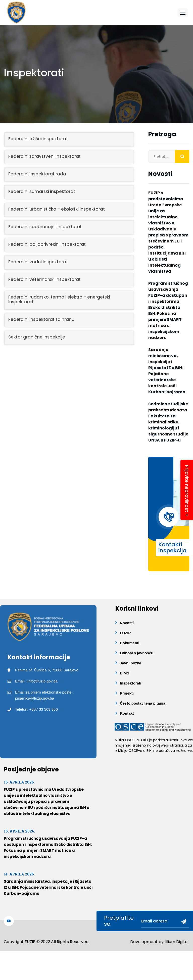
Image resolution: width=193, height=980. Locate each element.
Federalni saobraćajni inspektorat (45, 227)
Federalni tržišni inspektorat (38, 139)
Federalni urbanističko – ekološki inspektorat (57, 209)
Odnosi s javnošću (137, 653)
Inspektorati (131, 683)
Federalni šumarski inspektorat (42, 191)
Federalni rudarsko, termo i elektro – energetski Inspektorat (59, 299)
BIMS (125, 673)
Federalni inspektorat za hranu (41, 319)
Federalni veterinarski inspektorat (44, 279)
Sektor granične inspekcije (37, 337)
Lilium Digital (177, 941)
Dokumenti (130, 643)
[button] (183, 13)
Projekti (127, 693)
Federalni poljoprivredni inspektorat (47, 244)
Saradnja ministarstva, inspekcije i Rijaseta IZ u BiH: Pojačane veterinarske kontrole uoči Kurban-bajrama (167, 371)
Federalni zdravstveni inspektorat (44, 156)
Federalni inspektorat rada (37, 174)
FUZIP (125, 633)
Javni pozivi (131, 663)
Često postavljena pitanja (143, 703)
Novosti (127, 623)
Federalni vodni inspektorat (38, 262)
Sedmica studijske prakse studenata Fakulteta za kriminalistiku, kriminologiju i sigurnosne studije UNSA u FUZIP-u (168, 422)
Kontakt (127, 713)
